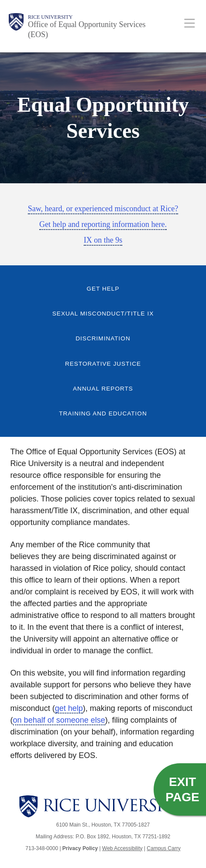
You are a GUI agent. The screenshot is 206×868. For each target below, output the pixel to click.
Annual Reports (103, 389)
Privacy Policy (80, 848)
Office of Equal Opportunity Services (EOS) (87, 29)
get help (69, 708)
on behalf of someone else (59, 720)
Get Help (103, 289)
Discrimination (103, 338)
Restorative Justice (103, 364)
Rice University (50, 17)
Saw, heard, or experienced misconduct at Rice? (103, 209)
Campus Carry (163, 848)
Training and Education (103, 413)
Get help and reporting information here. (103, 224)
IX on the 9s (103, 240)
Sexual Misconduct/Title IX (103, 314)
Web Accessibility (122, 848)
